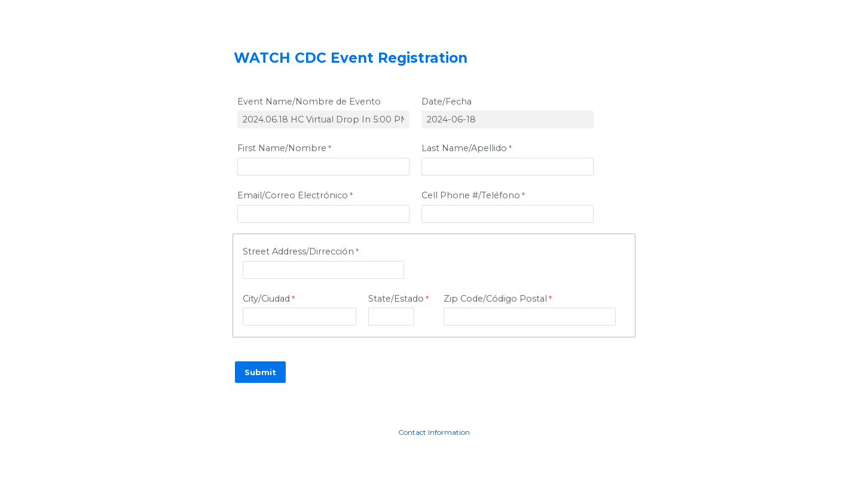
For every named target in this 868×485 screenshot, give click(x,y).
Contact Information (434, 432)
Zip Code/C (495, 299)
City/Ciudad (266, 299)
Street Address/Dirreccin (298, 251)
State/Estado (396, 299)
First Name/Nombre (282, 148)
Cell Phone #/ (471, 195)
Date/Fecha (447, 102)
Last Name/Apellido (464, 148)
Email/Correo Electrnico (293, 195)
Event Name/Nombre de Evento (309, 102)
